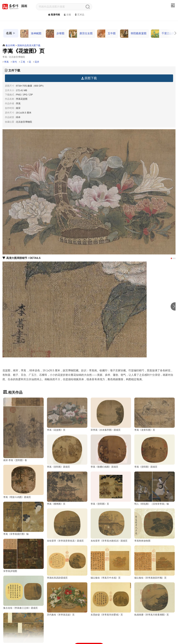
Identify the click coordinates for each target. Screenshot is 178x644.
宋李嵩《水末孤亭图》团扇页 (106, 430)
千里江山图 (163, 34)
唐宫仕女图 (81, 34)
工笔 (23, 62)
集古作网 (10, 45)
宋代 (15, 62)
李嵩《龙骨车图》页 (145, 430)
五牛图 (106, 34)
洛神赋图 (31, 34)
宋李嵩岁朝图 (141, 571)
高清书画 (54, 15)
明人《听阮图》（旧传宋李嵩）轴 (108, 524)
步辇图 (55, 34)
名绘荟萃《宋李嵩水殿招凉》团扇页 (65, 571)
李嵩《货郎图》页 (56, 524)
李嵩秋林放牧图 (99, 571)
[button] (171, 258)
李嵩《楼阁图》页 (12, 524)
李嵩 (6, 62)
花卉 (37, 62)
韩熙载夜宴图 (133, 34)
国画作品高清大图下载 (29, 45)
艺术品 (79, 15)
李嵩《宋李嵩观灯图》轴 (147, 524)
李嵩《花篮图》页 (56, 430)
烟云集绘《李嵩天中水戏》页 (62, 618)
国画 (24, 6)
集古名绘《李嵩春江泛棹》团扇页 (152, 618)
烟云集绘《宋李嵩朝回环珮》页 (107, 618)
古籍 (67, 15)
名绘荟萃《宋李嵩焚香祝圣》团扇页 (22, 571)
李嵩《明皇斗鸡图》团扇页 (148, 477)
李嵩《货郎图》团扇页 (15, 477)
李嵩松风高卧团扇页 (14, 618)
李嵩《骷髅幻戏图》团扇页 (61, 477)
